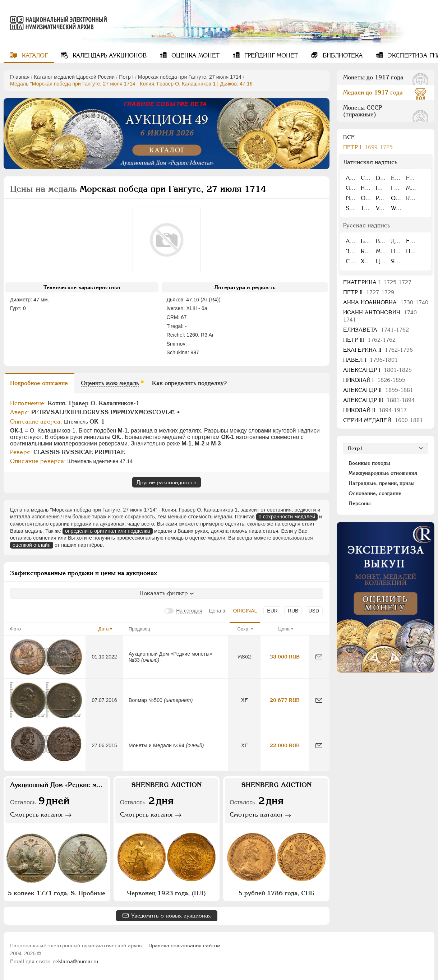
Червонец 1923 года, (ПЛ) (166, 893)
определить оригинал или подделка (108, 531)
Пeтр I (126, 77)
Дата (104, 629)
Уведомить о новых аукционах (171, 916)
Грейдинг (270, 56)
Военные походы (369, 463)
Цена (284, 629)
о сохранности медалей (287, 517)
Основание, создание (375, 493)
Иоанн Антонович (381, 316)
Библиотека (342, 56)
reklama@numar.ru (76, 961)
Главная (20, 77)
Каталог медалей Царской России (74, 77)
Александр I (377, 370)
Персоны (360, 503)
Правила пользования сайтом (185, 946)
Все (349, 137)
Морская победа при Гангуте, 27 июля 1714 (190, 77)
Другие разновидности (167, 482)
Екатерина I (377, 282)
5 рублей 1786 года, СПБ (276, 893)
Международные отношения (383, 473)
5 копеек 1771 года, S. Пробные (57, 893)
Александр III (379, 400)
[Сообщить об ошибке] (319, 657)
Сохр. (244, 629)
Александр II (378, 390)
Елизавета (376, 330)
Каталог (34, 56)
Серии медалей (383, 420)
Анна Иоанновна (386, 302)
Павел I (370, 360)
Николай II (375, 410)
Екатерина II (378, 350)
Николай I (374, 380)
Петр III (369, 340)
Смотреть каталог (37, 814)
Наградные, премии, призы (382, 483)
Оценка (195, 56)
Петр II (369, 292)
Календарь (109, 56)
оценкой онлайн (32, 545)
